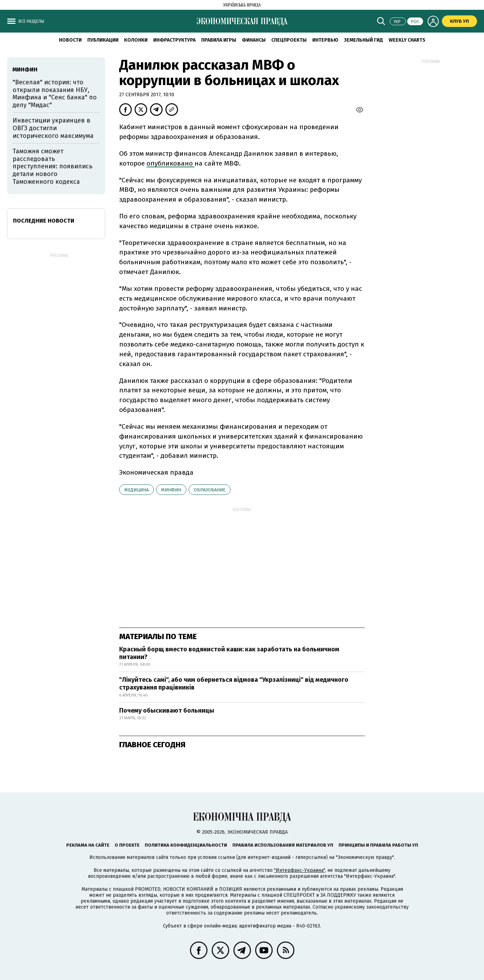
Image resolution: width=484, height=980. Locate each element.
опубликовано (171, 163)
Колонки (136, 40)
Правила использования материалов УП (283, 845)
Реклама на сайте (88, 845)
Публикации (103, 40)
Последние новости (44, 221)
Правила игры (219, 40)
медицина (137, 490)
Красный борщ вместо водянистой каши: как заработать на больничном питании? (229, 653)
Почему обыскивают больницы (167, 710)
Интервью (325, 40)
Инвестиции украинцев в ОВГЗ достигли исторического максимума (53, 128)
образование (210, 490)
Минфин (171, 490)
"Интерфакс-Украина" (299, 870)
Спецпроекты (289, 40)
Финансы (254, 40)
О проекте (127, 845)
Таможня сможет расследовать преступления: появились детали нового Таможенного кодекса (53, 166)
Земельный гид (363, 40)
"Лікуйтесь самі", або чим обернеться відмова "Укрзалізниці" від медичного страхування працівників (234, 684)
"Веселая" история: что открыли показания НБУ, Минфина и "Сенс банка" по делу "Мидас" (55, 94)
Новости (70, 40)
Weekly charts (407, 40)
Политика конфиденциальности (186, 845)
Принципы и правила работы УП (378, 845)
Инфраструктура (174, 40)
